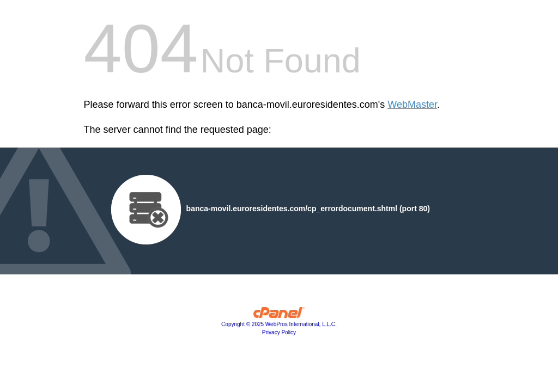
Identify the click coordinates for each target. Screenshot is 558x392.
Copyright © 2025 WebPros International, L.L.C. (279, 324)
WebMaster (412, 105)
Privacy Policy (279, 332)
